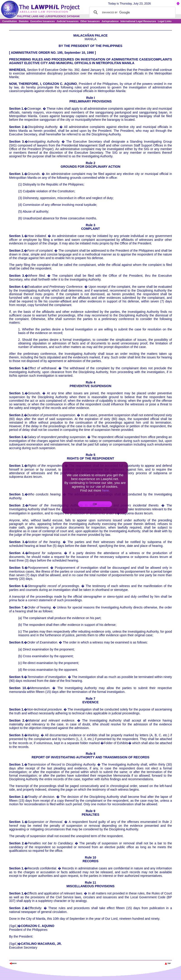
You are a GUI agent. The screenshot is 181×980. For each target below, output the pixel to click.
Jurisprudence (110, 21)
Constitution (10, 21)
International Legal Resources (138, 21)
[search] (132, 12)
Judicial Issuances (68, 21)
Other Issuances (90, 21)
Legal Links (165, 21)
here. (106, 490)
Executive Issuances (43, 21)
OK (95, 504)
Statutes (24, 21)
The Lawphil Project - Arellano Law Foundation (32, 957)
